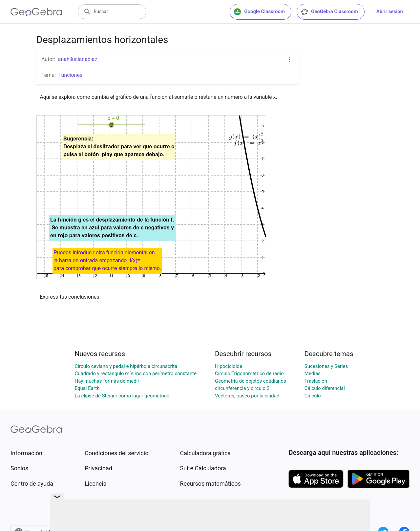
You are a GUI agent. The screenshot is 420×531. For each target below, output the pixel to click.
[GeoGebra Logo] (36, 12)
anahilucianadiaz (78, 59)
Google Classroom (259, 12)
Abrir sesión (390, 11)
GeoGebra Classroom (329, 12)
